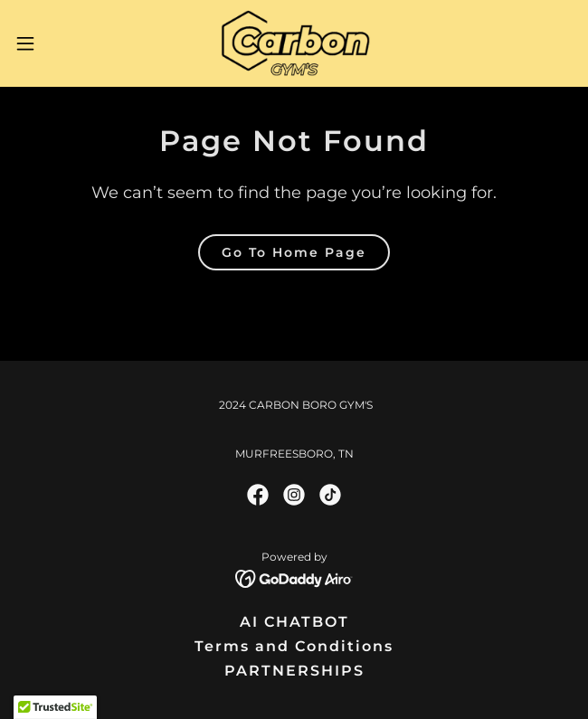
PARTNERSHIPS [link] (294, 671)
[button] (50, 43)
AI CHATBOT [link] (294, 622)
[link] (294, 43)
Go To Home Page (294, 252)
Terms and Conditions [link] (294, 646)
